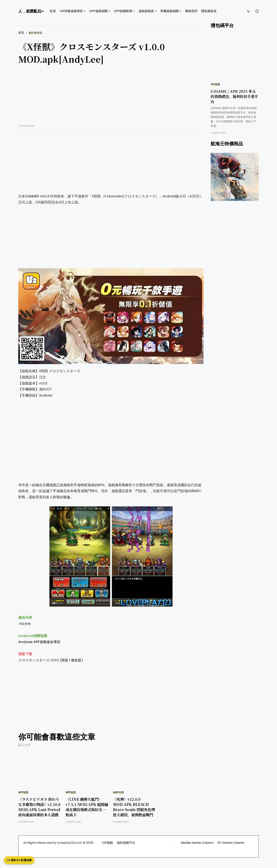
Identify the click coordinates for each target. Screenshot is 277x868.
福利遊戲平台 (126, 843)
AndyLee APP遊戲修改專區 (39, 642)
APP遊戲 (23, 792)
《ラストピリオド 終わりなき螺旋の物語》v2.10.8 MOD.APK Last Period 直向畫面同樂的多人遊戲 (39, 807)
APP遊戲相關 (98, 11)
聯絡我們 (191, 11)
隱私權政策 (209, 11)
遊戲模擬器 (146, 11)
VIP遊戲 (215, 84)
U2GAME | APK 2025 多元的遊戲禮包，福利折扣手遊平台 (234, 96)
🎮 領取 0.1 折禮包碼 (19, 860)
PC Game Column (231, 843)
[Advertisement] (111, 97)
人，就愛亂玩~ (31, 11)
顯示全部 (24, 745)
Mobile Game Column (197, 843)
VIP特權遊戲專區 (71, 11)
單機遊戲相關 (169, 11)
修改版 (76, 660)
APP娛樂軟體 (123, 11)
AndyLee (118, 792)
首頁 (53, 11)
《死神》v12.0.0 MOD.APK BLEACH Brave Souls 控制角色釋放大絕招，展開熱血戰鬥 (134, 807)
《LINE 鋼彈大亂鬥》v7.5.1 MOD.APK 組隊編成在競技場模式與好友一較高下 (87, 807)
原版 (65, 660)
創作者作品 (35, 33)
